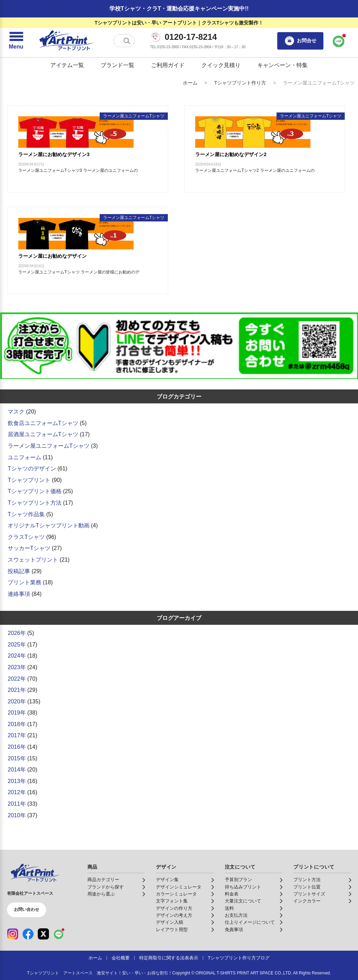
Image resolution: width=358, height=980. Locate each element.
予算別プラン (238, 880)
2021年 (17, 690)
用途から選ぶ (101, 894)
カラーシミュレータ (176, 894)
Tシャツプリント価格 (35, 491)
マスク (16, 412)
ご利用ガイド (168, 65)
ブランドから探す (106, 887)
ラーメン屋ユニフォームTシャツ (49, 446)
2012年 (17, 792)
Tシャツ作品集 (26, 514)
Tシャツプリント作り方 (240, 83)
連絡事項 (19, 594)
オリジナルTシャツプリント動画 (49, 525)
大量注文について (243, 901)
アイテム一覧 (67, 65)
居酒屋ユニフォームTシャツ (43, 434)
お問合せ (300, 41)
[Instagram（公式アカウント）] (13, 934)
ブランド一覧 (117, 65)
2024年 (17, 656)
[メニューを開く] (16, 41)
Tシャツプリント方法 (35, 503)
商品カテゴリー (103, 880)
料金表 (232, 894)
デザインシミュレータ (179, 887)
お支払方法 (236, 915)
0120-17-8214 (191, 37)
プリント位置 (307, 887)
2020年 (17, 701)
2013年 (17, 781)
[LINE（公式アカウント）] (59, 934)
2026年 (17, 633)
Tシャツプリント (29, 480)
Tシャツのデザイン (32, 469)
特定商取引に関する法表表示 (169, 958)
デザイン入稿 (170, 922)
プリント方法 (307, 880)
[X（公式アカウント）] (43, 934)
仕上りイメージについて (250, 922)
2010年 (17, 815)
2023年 (17, 667)
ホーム (190, 83)
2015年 (17, 758)
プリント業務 (24, 582)
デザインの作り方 (174, 908)
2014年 (17, 770)
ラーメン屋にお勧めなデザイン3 (54, 154)
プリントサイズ (309, 894)
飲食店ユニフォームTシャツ (43, 423)
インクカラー (307, 901)
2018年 (17, 724)
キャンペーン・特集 (282, 65)
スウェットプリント (33, 560)
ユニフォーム (24, 457)
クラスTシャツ (26, 537)
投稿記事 (19, 571)
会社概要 (121, 958)
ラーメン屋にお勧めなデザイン (52, 256)
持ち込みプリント (243, 887)
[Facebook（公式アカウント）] (28, 934)
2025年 (17, 645)
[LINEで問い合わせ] (339, 41)
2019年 (17, 713)
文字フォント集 (172, 901)
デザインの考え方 (174, 915)
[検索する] (127, 41)
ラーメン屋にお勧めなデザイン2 (231, 154)
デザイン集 (167, 880)
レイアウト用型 (172, 930)
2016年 (17, 747)
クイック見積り (221, 65)
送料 (229, 908)
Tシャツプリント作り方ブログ (239, 958)
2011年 (17, 804)
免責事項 (234, 930)
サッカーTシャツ (29, 548)
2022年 (17, 679)
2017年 (17, 735)
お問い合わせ (27, 909)
